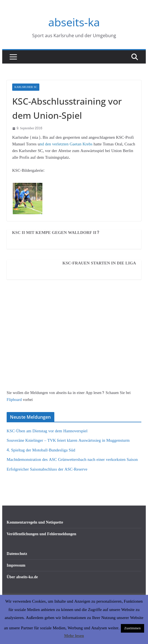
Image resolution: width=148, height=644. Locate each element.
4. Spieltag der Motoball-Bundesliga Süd (41, 450)
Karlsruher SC (26, 87)
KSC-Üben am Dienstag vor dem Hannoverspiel (47, 431)
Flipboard (15, 400)
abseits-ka (74, 22)
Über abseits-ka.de (22, 577)
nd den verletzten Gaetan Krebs (67, 144)
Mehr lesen (74, 636)
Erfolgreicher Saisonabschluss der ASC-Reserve (47, 469)
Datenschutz (17, 554)
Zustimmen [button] (132, 628)
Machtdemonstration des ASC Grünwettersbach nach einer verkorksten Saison (72, 460)
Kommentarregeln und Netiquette (35, 522)
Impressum (16, 565)
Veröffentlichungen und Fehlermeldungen (41, 534)
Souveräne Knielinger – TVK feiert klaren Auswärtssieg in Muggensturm (68, 440)
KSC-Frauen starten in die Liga (99, 263)
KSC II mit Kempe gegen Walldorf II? (56, 233)
